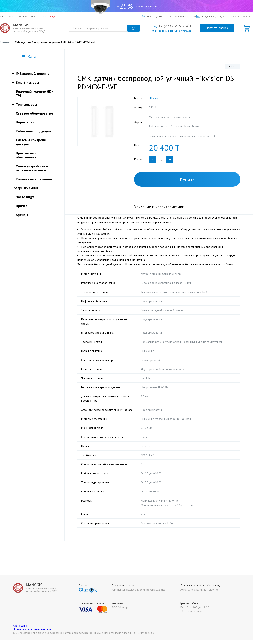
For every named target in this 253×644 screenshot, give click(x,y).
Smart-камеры (27, 82)
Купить (187, 179)
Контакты (248, 16)
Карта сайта (20, 630)
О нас (43, 16)
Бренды (22, 215)
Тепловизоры (26, 104)
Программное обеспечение (27, 155)
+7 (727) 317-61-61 (175, 26)
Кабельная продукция (33, 131)
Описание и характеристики (159, 207)
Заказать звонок (217, 28)
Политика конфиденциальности (32, 634)
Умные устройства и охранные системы (32, 168)
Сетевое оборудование (34, 113)
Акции (53, 16)
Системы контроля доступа (31, 142)
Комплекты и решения (34, 179)
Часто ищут (25, 197)
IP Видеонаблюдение (33, 74)
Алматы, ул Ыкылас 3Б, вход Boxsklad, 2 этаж (169, 16)
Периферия (25, 122)
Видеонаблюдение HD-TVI (34, 93)
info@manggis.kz (209, 16)
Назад (233, 66)
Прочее (22, 206)
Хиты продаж (7, 16)
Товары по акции (25, 188)
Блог (33, 16)
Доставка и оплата (232, 16)
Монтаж (23, 16)
